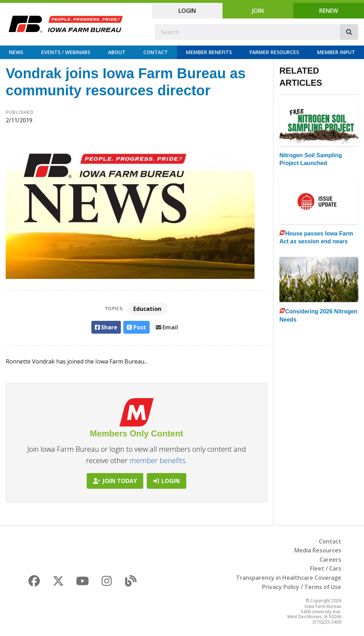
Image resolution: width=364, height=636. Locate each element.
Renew (329, 11)
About (117, 52)
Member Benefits (209, 52)
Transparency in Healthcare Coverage (289, 578)
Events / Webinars (66, 52)
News (16, 52)
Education (147, 309)
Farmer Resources (274, 52)
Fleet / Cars (326, 568)
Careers (330, 560)
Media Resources (318, 550)
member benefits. (158, 460)
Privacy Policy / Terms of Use (302, 587)
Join (258, 11)
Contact (156, 52)
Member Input (336, 52)
